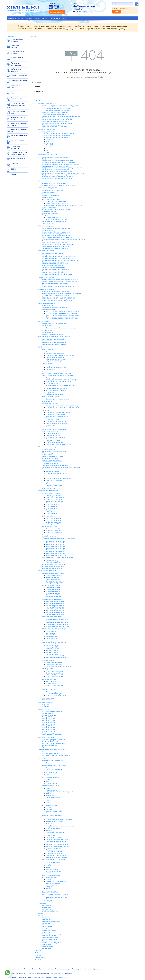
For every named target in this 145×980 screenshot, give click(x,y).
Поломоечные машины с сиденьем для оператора (59, 257)
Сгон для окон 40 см (53, 508)
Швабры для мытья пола (54, 663)
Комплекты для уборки (50, 449)
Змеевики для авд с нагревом (56, 855)
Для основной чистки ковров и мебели (59, 382)
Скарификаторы (48, 944)
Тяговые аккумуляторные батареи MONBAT (57, 135)
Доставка (29, 18)
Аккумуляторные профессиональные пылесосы (58, 171)
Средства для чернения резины (57, 421)
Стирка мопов (47, 700)
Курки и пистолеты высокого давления (59, 818)
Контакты (65, 18)
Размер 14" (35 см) (48, 720)
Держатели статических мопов (52, 617)
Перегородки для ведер (54, 486)
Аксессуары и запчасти (19, 158)
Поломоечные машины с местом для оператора (58, 258)
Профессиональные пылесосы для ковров (56, 159)
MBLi (48, 152)
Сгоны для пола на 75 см (54, 677)
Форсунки (49, 823)
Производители (55, 18)
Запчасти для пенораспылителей (57, 839)
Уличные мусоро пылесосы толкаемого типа (57, 301)
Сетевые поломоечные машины (53, 253)
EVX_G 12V (50, 145)
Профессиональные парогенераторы (55, 324)
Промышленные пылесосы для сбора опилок (57, 123)
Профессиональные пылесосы (18, 53)
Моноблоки (46, 241)
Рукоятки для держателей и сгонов (54, 573)
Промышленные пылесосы (17, 41)
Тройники (49, 830)
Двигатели (46, 925)
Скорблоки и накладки (50, 689)
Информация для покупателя (16, 973)
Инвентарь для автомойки (51, 199)
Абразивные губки (52, 692)
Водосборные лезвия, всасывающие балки (60, 792)
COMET (14, 169)
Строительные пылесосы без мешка (58, 108)
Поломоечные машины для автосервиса (56, 269)
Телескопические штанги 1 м (56, 541)
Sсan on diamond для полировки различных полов (63, 315)
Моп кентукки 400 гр (53, 650)
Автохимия (46, 410)
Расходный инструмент (50, 309)
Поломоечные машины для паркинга (54, 271)
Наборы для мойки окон (54, 496)
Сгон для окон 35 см (53, 506)
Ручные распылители (49, 208)
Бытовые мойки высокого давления (54, 234)
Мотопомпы (46, 932)
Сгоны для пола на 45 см (54, 673)
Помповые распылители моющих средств (56, 755)
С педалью (46, 707)
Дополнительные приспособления (54, 566)
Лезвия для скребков (53, 562)
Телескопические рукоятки (55, 581)
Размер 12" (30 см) (48, 717)
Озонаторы (15, 164)
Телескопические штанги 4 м (56, 546)
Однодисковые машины (19, 80)
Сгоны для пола (48, 669)
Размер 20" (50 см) (48, 729)
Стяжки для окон (48, 535)
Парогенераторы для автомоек (52, 190)
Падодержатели (51, 783)
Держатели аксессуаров (54, 480)
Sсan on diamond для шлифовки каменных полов (62, 312)
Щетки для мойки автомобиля (56, 202)
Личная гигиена (47, 402)
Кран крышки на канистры (51, 752)
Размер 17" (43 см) (48, 724)
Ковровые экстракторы (50, 341)
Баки (48, 781)
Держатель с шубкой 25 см (55, 497)
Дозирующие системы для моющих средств (19, 153)
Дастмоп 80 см (51, 635)
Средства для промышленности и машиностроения (63, 408)
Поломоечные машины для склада (54, 273)
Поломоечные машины (19, 75)
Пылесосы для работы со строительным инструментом (61, 106)
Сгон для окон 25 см (53, 505)
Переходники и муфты (54, 829)
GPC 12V (49, 147)
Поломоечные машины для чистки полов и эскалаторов (61, 260)
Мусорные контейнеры (19, 135)
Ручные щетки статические (51, 747)
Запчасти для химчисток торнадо (57, 845)
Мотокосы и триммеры (50, 930)
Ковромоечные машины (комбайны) (54, 339)
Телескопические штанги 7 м (56, 552)
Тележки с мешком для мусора (52, 462)
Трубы (48, 867)
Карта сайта (97, 969)
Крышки (49, 475)
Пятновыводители (52, 383)
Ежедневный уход (52, 366)
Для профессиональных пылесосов (54, 860)
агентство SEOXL (60, 977)
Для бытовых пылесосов (50, 893)
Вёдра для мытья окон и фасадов (53, 565)
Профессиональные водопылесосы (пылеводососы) (60, 175)
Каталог (20, 18)
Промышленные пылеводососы (53, 125)
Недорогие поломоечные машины (54, 267)
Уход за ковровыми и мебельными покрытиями (58, 376)
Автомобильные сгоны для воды (57, 203)
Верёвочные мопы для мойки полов (54, 643)
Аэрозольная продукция (50, 431)
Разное (48, 803)
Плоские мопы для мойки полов (53, 599)
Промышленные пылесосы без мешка (55, 127)
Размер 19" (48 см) (48, 728)
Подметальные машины (16, 87)
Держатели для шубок (50, 526)
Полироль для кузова (53, 427)
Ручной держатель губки (54, 694)
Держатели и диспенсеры (51, 742)
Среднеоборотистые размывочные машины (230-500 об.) (61, 281)
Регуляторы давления (53, 848)
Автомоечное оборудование (16, 64)
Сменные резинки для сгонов (52, 568)
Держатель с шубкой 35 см (55, 499)
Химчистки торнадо (49, 192)
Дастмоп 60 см (51, 633)
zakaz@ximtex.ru (79, 6)
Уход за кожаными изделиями (56, 390)
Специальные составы (54, 441)
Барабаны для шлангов (50, 213)
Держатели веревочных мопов (52, 641)
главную (78, 77)
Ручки (48, 482)
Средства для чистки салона (56, 437)
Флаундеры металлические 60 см (57, 621)
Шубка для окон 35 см (53, 520)
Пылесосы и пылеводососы (51, 943)
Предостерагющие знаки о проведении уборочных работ (61, 467)
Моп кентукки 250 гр (53, 645)
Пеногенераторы (48, 230)
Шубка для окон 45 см (53, 522)
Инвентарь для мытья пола (19, 130)
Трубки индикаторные (53, 883)
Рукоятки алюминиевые (54, 576)
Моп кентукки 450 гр (53, 652)
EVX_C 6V (50, 143)
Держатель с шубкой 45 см (55, 501)
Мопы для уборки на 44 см (55, 607)
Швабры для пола (48, 660)
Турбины (49, 794)
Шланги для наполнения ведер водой (59, 479)
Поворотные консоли (49, 211)
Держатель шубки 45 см (54, 532)
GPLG (48, 149)
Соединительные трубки (54, 811)
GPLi (48, 150)
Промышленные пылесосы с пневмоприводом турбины (61, 118)
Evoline (14, 174)
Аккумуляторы (51, 763)
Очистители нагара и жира (55, 357)
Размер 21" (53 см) (48, 731)
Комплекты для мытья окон (51, 493)
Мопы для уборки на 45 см (55, 609)
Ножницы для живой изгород (52, 934)
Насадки (49, 809)
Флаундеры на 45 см (53, 591)
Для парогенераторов (49, 891)
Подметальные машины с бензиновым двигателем (59, 297)
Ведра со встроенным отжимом (53, 456)
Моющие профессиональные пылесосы (55, 170)
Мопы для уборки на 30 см (55, 602)
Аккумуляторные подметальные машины (56, 295)
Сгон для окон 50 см (53, 512)
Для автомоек (47, 906)
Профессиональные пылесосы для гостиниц (57, 179)
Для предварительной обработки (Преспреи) (61, 380)
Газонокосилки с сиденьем (51, 921)
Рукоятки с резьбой (53, 577)
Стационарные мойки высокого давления (56, 232)
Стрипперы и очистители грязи (56, 368)
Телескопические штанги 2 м (56, 543)
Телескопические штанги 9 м (56, 553)
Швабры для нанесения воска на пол (58, 666)
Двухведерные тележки (50, 458)
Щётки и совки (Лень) (49, 679)
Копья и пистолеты (52, 885)
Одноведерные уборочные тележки (54, 451)
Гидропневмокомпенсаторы (55, 832)
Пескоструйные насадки (54, 837)
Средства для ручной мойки (55, 414)
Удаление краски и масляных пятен (58, 387)
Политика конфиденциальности (39, 973)
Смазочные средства (53, 435)
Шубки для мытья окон (50, 516)
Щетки (48, 780)
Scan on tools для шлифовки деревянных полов (62, 319)
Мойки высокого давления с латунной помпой (57, 229)
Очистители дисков (52, 420)
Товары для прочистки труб (51, 215)
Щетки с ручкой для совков (55, 685)
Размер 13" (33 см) (48, 719)
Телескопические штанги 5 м (56, 548)
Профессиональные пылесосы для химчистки (58, 161)
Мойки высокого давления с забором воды (56, 246)
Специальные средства (50, 403)
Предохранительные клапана (56, 850)
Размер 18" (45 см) (48, 726)
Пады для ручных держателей (52, 735)
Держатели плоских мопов (51, 585)
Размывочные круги (18, 141)
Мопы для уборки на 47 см (55, 611)
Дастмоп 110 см (51, 638)
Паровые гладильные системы (52, 334)
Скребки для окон (52, 560)
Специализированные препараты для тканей (61, 385)
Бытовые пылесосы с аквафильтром (54, 183)
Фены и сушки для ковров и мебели (54, 344)
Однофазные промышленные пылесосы (56, 121)
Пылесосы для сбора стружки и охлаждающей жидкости (61, 116)
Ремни (48, 801)
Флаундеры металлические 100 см (58, 624)
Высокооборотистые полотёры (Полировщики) (58, 285)
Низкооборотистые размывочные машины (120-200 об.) (61, 279)
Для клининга (47, 907)
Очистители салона (53, 418)
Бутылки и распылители (50, 754)
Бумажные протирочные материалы (54, 740)
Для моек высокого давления (52, 815)
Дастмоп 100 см (51, 637)
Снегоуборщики (47, 946)
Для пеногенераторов (49, 877)
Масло (44, 928)
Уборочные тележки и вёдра (19, 118)
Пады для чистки (48, 713)
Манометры (50, 834)
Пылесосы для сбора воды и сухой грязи (56, 112)
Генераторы (46, 923)
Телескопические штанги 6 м (56, 550)
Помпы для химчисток (53, 813)
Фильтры (49, 825)
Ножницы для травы (49, 936)
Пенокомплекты (48, 197)
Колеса (48, 477)
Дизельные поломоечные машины (54, 266)
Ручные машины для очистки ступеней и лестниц (59, 287)
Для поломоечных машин (51, 786)
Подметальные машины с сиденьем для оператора (59, 299)
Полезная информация (62, 969)
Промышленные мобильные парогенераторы (61, 328)
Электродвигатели (48, 223)
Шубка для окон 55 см (53, 524)
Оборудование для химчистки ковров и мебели (16, 105)
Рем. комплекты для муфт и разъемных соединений (63, 843)
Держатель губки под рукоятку (56, 696)
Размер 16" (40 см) (48, 722)
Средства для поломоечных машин (54, 429)
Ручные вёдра (47, 455)
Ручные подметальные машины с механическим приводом (62, 293)
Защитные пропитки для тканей (57, 389)
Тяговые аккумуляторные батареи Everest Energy (59, 134)
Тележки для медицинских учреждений (55, 465)
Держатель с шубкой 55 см (55, 503)
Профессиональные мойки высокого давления (58, 245)
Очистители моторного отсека (56, 439)
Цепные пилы (47, 948)
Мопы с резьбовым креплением (57, 658)
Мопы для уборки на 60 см (55, 614)
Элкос (35, 977)
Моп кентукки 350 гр (53, 649)
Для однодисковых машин (51, 777)
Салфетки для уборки (50, 745)
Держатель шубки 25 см (54, 529)
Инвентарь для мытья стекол (19, 124)
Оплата (36, 18)
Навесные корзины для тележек (57, 473)
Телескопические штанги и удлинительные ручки (58, 539)
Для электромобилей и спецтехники (54, 765)
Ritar (48, 775)
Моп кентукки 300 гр (53, 647)
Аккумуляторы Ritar (49, 132)
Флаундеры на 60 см (53, 595)
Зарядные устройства (49, 772)
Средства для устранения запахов (58, 399)
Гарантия (44, 18)
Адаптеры (49, 899)
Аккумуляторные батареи (17, 47)
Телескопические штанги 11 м (56, 555)
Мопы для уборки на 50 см (55, 612)
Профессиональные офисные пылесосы (56, 157)
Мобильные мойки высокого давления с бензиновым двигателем (64, 239)
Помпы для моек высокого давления (54, 222)
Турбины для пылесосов (54, 871)
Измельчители (47, 927)
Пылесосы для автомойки (51, 196)
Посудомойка (51, 352)
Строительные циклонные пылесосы (58, 110)
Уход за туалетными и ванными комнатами (56, 374)
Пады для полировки (49, 715)
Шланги (49, 799)
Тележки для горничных (50, 464)
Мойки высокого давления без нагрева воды (57, 237)
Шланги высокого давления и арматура (59, 820)
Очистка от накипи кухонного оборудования (61, 356)
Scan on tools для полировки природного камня (62, 317)
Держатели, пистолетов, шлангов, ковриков (57, 210)
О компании (12, 18)
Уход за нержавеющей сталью (56, 359)
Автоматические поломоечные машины (55, 264)
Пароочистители (48, 332)
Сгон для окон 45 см (53, 510)
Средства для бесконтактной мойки (58, 413)
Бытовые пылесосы (18, 58)
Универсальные (47, 306)
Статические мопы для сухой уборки (54, 629)
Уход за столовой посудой (55, 361)
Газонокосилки (47, 920)
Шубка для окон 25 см (53, 519)
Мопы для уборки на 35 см (55, 603)
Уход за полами (47, 363)
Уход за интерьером (49, 372)
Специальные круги (49, 733)
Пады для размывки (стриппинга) (53, 712)
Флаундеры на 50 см (53, 593)
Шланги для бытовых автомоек (56, 897)
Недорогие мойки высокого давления (55, 243)
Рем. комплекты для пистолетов (57, 841)
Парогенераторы (17, 98)
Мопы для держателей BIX (55, 656)
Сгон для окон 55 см (53, 513)
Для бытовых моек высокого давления (55, 895)
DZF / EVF (49, 140)
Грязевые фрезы (52, 836)
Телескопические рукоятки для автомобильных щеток (64, 205)
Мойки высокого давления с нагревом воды (57, 236)
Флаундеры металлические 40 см (57, 619)
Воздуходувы (47, 918)
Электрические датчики (54, 854)
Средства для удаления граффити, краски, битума (63, 406)
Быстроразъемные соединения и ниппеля (60, 827)
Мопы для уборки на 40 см (55, 605)
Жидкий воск (50, 425)
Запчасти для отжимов (54, 484)
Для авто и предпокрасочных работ (54, 743)
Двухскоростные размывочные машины (55, 283)
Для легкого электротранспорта (53, 760)
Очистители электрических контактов (58, 444)
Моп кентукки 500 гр (53, 654)
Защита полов (51, 369)
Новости (50, 969)
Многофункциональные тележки (53, 460)
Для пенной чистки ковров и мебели (54, 343)
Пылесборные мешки (53, 862)
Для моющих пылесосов (50, 805)
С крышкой (46, 705)
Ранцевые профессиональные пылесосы (56, 166)
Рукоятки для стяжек (49, 537)
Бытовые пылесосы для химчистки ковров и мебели (60, 185)
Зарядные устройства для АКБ (56, 770)
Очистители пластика (53, 434)
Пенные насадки (48, 194)
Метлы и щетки (51, 682)
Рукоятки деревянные (53, 579)
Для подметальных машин (51, 875)
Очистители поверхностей (55, 443)
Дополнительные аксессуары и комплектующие (58, 469)
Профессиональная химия (18, 112)
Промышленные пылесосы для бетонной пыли (58, 120)
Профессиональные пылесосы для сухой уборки (58, 162)
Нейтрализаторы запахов (54, 394)
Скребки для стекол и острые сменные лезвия (58, 558)
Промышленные (48, 326)
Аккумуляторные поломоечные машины (55, 255)
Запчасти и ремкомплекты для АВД (58, 846)
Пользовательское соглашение (61, 973)
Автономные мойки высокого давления (55, 248)
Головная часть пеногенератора (57, 881)
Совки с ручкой (51, 683)
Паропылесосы (47, 330)
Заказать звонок (57, 12)
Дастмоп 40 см (51, 631)
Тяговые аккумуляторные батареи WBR (55, 137)
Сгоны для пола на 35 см (54, 671)
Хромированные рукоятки (55, 583)
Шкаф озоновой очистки (50, 911)
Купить (117, 11)
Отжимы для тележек (49, 488)
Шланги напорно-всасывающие (56, 857)
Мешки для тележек (53, 471)
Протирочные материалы (16, 147)
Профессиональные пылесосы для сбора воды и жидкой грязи (63, 168)
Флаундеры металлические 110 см (58, 626)
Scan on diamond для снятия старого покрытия (62, 313)
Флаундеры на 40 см (53, 590)
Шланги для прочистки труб (55, 217)
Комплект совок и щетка (54, 687)
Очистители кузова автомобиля (57, 423)
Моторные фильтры (53, 869)
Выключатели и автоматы (55, 852)
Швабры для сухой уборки (55, 664)
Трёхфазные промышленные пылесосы (55, 114)
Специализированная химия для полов (55, 307)
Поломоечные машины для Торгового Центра (57, 275)
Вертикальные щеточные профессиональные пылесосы (61, 164)
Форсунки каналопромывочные (56, 219)
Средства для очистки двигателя (57, 416)
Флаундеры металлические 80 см (57, 623)
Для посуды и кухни (49, 349)
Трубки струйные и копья (54, 821)
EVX (48, 141)
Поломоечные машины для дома (53, 262)
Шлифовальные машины (17, 93)
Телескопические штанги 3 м (56, 545)
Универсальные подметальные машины (55, 292)
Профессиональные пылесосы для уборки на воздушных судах (63, 173)
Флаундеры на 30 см (53, 588)
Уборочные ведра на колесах (52, 453)
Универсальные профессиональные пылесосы (58, 177)
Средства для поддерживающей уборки (59, 378)
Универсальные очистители (55, 354)
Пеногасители (51, 392)
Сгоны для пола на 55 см (54, 675)
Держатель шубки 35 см (54, 531)
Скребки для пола (48, 698)
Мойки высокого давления (17, 70)
